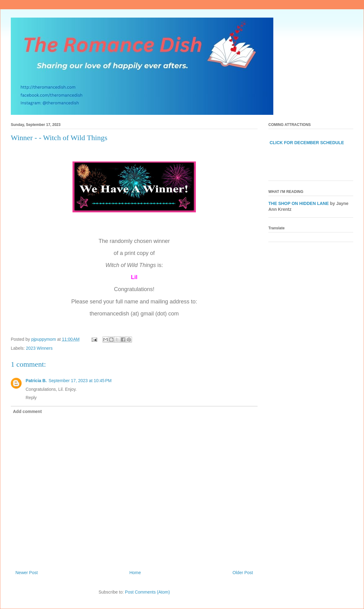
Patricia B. (36, 381)
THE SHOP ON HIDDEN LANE (299, 203)
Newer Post (27, 573)
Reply (31, 398)
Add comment (27, 411)
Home (135, 573)
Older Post (243, 573)
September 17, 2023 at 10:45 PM (80, 381)
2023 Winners (39, 348)
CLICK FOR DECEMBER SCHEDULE (307, 143)
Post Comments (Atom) (147, 592)
